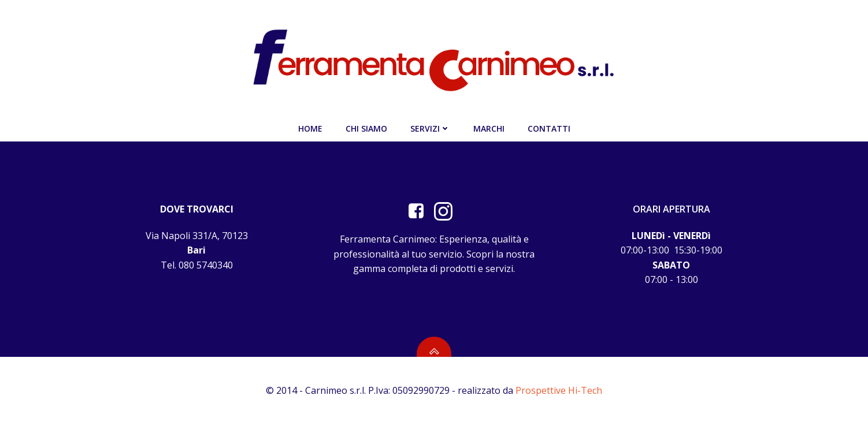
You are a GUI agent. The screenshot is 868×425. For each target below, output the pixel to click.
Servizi (430, 128)
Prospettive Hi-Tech (559, 390)
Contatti (549, 128)
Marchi (489, 128)
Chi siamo (366, 128)
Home (310, 128)
